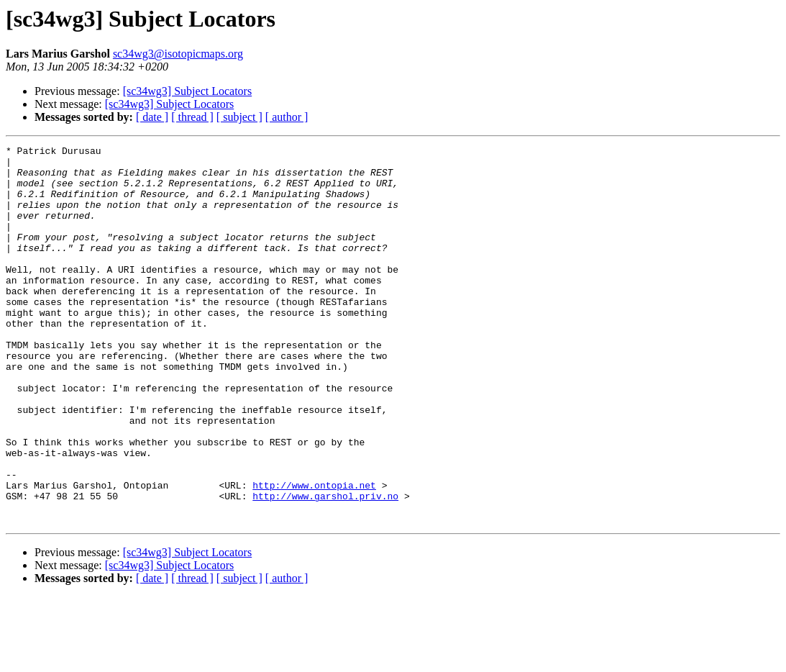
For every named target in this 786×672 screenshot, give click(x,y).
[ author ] (287, 117)
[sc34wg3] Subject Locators (188, 91)
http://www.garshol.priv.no (325, 567)
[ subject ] (239, 117)
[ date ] (152, 117)
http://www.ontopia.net (314, 554)
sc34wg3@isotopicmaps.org (178, 54)
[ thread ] (192, 117)
